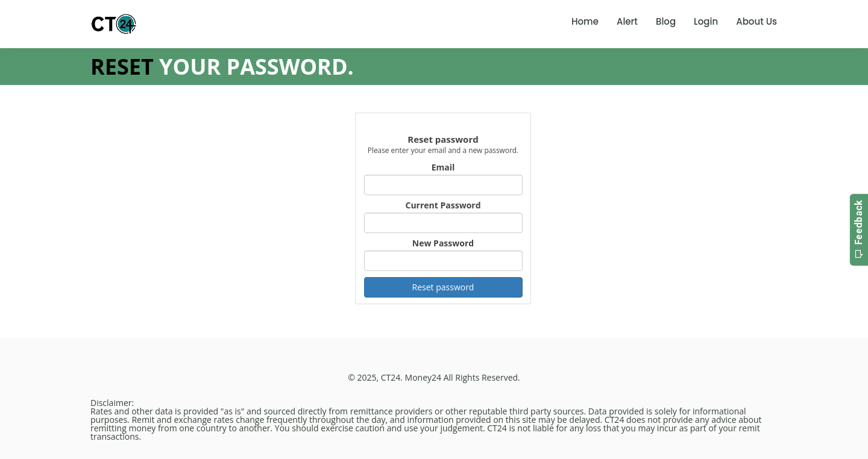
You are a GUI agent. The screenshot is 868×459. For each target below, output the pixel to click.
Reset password (443, 287)
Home (585, 21)
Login (706, 21)
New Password (443, 243)
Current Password (443, 205)
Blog (666, 21)
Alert (627, 21)
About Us (756, 21)
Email (443, 167)
